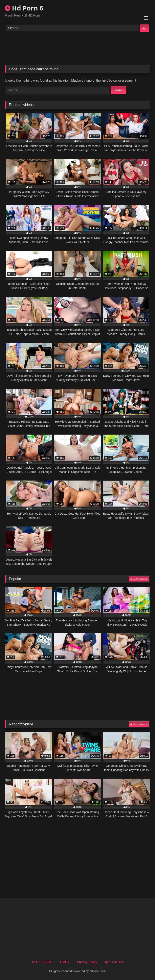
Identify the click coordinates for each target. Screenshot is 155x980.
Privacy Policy (87, 962)
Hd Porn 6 (24, 8)
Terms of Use (114, 962)
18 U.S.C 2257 (42, 962)
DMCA (65, 962)
